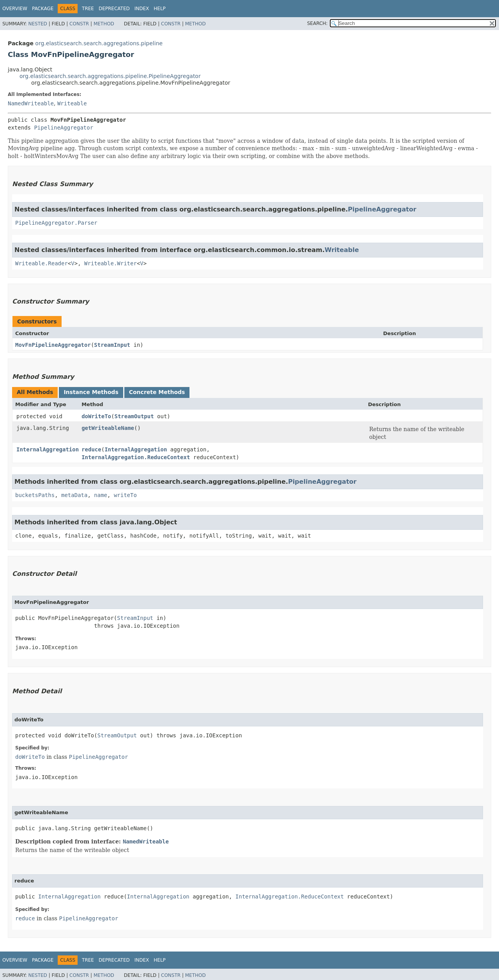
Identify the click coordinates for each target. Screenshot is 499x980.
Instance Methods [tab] (91, 392)
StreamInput (112, 345)
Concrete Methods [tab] (157, 392)
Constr (79, 24)
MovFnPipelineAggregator (53, 345)
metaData (74, 495)
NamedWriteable (31, 103)
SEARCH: (318, 23)
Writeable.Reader (42, 263)
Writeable (72, 103)
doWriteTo (96, 416)
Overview (15, 9)
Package (43, 9)
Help (160, 9)
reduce (91, 449)
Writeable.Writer (111, 263)
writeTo (125, 495)
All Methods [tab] (35, 392)
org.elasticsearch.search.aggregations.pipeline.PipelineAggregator (110, 76)
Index (142, 9)
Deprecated (114, 9)
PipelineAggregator (64, 128)
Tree (88, 9)
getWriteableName (108, 428)
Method (104, 24)
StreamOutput (134, 416)
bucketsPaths (35, 495)
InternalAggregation (48, 449)
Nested (37, 24)
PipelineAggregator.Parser (56, 223)
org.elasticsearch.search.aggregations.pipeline (99, 43)
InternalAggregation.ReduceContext (136, 457)
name (101, 495)
